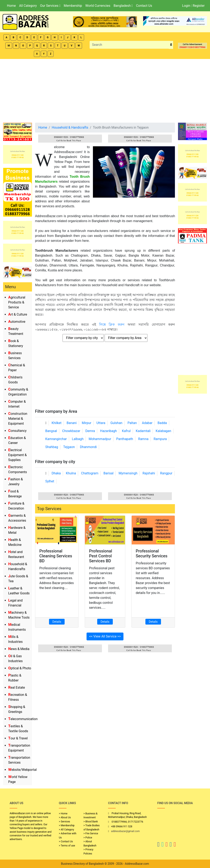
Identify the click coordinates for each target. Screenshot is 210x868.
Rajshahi (149, 473)
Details (57, 622)
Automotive (17, 322)
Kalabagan (163, 431)
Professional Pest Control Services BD (101, 556)
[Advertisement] (105, 90)
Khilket (56, 423)
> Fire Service (91, 833)
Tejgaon (69, 447)
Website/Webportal (22, 770)
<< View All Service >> (105, 636)
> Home (63, 814)
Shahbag (52, 447)
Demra (90, 431)
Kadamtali (143, 431)
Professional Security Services (152, 553)
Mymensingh (128, 473)
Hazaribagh (108, 431)
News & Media (19, 649)
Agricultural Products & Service (17, 302)
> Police (88, 838)
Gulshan (116, 423)
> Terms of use (67, 846)
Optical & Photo (20, 668)
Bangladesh (123, 6)
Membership (73, 6)
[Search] (129, 45)
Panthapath (125, 439)
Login (186, 6)
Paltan (132, 423)
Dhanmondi (88, 447)
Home (11, 6)
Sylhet (50, 481)
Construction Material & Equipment (18, 419)
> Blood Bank (91, 822)
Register (199, 6)
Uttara (101, 423)
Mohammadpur (100, 439)
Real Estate (17, 688)
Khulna (71, 473)
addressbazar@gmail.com (125, 831)
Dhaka (56, 473)
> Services (64, 822)
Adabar (147, 423)
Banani (72, 423)
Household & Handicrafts (70, 127)
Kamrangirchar (56, 439)
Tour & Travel (18, 738)
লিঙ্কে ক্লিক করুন (112, 324)
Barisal (109, 473)
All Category (28, 6)
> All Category (66, 830)
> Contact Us (66, 841)
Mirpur (87, 423)
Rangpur (166, 473)
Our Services (50, 6)
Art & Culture (18, 314)
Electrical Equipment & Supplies (17, 455)
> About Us (65, 817)
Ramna (143, 439)
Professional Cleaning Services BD (56, 556)
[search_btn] (171, 45)
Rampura (160, 439)
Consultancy (17, 431)
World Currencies (98, 6)
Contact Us (144, 6)
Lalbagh (78, 439)
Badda (162, 423)
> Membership (67, 825)
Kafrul (126, 431)
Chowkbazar (71, 431)
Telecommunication (23, 719)
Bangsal (51, 431)
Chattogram (90, 473)
